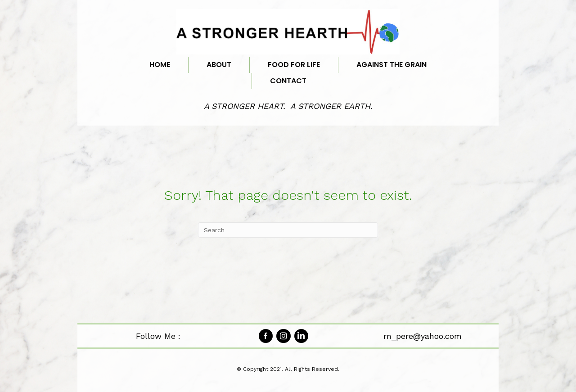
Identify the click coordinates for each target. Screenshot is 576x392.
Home (160, 65)
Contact (288, 81)
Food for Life (294, 65)
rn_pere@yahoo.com (423, 336)
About (219, 65)
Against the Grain (391, 65)
